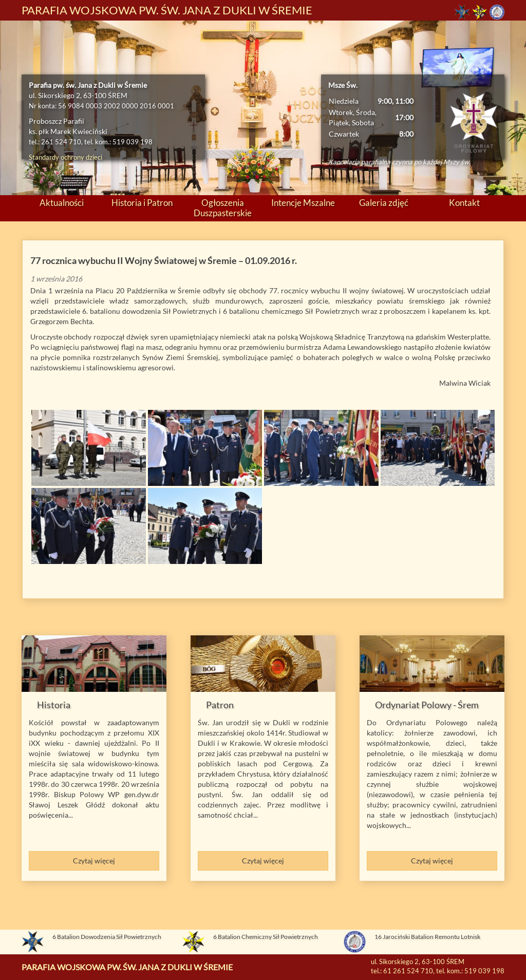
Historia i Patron (142, 203)
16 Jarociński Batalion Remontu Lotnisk (427, 937)
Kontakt (464, 203)
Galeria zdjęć (384, 203)
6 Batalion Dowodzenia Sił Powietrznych (107, 937)
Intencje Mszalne (303, 203)
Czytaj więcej (94, 861)
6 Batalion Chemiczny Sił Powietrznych (266, 937)
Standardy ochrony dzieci (65, 157)
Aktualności (62, 203)
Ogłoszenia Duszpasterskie (223, 208)
